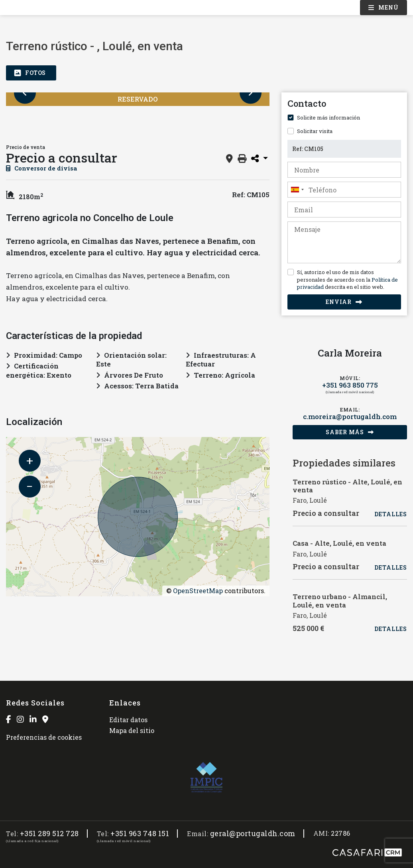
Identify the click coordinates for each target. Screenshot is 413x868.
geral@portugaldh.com (253, 834)
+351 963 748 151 (140, 834)
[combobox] (344, 190)
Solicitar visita (315, 131)
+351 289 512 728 (49, 834)
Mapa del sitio (132, 730)
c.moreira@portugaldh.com (350, 416)
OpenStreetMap (198, 591)
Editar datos (128, 720)
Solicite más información (328, 118)
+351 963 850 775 (350, 385)
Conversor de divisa (41, 168)
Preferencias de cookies (44, 737)
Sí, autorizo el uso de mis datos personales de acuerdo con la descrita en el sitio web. (347, 279)
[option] (31, 123)
